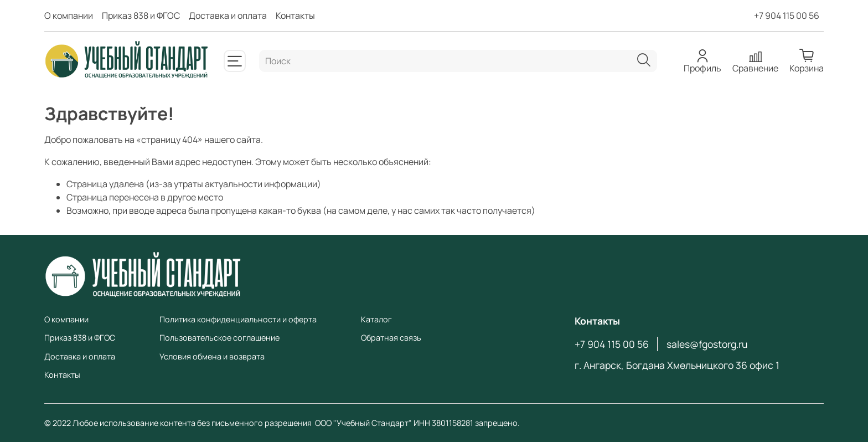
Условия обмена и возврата (212, 356)
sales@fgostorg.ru (707, 344)
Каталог (376, 319)
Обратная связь (391, 338)
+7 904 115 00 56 (787, 16)
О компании (69, 16)
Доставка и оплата (228, 16)
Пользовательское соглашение (219, 338)
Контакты (295, 16)
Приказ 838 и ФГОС (141, 16)
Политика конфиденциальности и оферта (238, 319)
